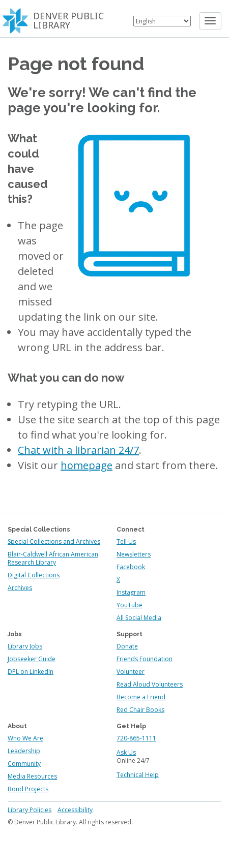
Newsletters (134, 554)
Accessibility (75, 810)
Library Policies (30, 810)
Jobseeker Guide (32, 659)
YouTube (130, 605)
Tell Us (126, 541)
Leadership (24, 751)
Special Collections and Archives (54, 541)
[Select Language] (162, 21)
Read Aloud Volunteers (150, 684)
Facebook (131, 567)
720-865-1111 (136, 738)
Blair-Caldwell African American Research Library (53, 558)
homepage (87, 465)
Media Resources (32, 776)
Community (24, 764)
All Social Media (139, 618)
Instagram (131, 592)
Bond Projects (28, 789)
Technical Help (138, 775)
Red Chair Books (140, 710)
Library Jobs (25, 646)
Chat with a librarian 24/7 (78, 450)
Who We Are (25, 738)
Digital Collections (34, 575)
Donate (127, 646)
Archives (20, 588)
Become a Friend (141, 697)
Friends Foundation (145, 659)
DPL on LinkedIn (31, 672)
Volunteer (131, 672)
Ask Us (126, 752)
